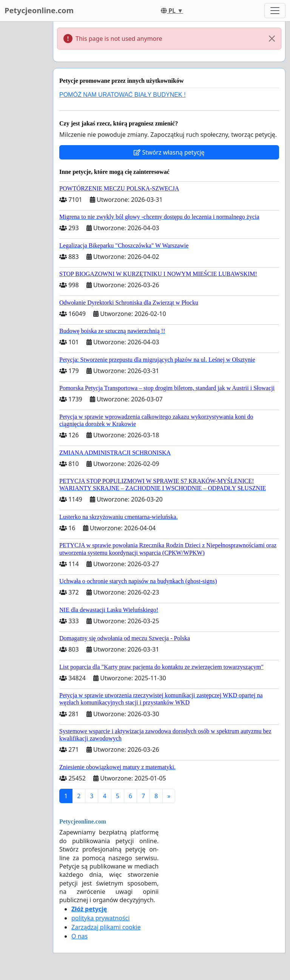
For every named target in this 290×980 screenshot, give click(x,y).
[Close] (272, 39)
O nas (79, 936)
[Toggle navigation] (275, 11)
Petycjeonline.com (39, 10)
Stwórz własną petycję (169, 152)
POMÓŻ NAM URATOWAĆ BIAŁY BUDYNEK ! (123, 95)
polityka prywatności (100, 918)
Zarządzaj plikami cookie (106, 927)
